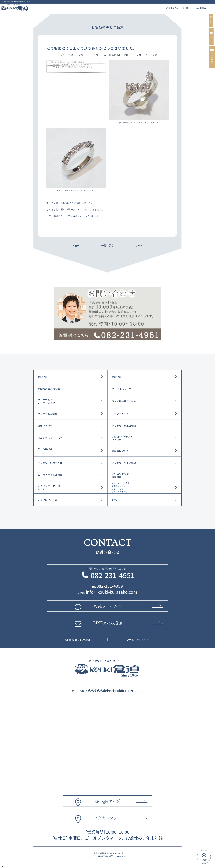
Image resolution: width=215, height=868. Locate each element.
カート (189, 8)
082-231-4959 (110, 586)
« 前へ (76, 245)
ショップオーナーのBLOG (49, 487)
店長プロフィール (48, 500)
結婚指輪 (117, 377)
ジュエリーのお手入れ (50, 463)
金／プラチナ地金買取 (50, 475)
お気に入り (174, 8)
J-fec (114, 500)
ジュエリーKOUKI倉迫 (102, 856)
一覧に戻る (107, 245)
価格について (45, 426)
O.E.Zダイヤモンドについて (122, 438)
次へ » (139, 245)
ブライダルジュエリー (124, 389)
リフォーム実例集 (48, 414)
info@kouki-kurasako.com (111, 592)
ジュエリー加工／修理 (124, 463)
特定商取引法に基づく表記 (77, 640)
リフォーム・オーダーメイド (46, 401)
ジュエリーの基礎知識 (124, 426)
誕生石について (120, 450)
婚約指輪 (43, 377)
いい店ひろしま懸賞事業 (120, 475)
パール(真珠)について (45, 450)
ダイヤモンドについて (50, 438)
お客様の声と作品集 (49, 389)
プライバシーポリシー (138, 640)
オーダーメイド (120, 414)
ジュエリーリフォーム (124, 401)
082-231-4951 (113, 575)
